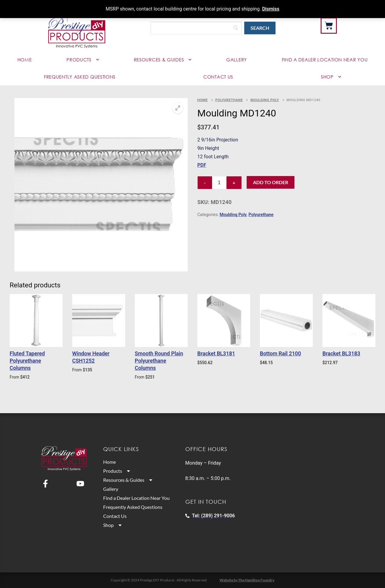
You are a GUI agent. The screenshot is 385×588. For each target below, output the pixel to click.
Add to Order (271, 182)
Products (83, 60)
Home (25, 60)
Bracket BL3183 (341, 354)
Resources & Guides (163, 60)
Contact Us (218, 77)
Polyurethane (229, 100)
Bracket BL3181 (216, 354)
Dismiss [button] (271, 9)
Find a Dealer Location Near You (139, 498)
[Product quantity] (219, 183)
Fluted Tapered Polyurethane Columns (27, 361)
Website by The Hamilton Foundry (247, 580)
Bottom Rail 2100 (280, 354)
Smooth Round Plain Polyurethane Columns (159, 361)
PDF (202, 165)
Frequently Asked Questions (80, 77)
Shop (331, 77)
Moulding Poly (265, 100)
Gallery (237, 60)
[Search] (196, 28)
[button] (178, 108)
